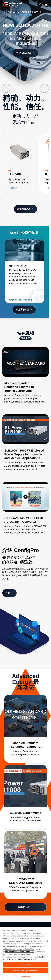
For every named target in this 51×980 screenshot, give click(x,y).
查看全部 (26, 338)
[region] (26, 953)
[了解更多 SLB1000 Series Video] (26, 786)
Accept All (25, 965)
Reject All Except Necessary (26, 971)
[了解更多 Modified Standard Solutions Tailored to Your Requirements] (26, 716)
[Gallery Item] (26, 378)
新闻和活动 (25, 907)
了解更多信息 (26, 15)
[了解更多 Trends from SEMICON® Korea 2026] (26, 852)
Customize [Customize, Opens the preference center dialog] (26, 977)
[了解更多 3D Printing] (24, 250)
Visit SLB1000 (26, 53)
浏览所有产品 (26, 209)
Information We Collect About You (19, 952)
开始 (9, 593)
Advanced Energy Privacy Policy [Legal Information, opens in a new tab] (22, 959)
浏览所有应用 (24, 310)
